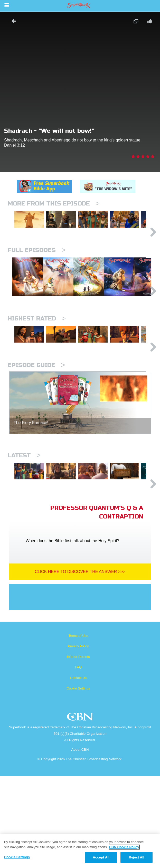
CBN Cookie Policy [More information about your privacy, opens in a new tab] (124, 847)
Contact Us (78, 770)
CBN (81, 810)
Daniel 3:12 (15, 145)
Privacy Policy (78, 738)
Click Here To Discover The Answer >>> (80, 663)
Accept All (101, 857)
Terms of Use (78, 727)
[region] (80, 851)
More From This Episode (54, 204)
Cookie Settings (78, 780)
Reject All (136, 857)
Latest (24, 525)
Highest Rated (37, 367)
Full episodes (37, 272)
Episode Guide (36, 435)
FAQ (78, 759)
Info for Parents (78, 749)
